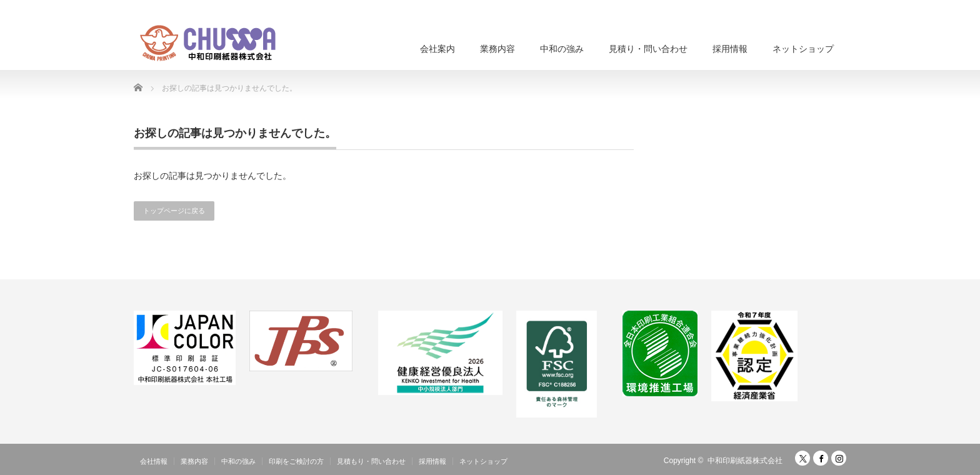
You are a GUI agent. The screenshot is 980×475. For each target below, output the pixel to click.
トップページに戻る (174, 211)
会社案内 (437, 49)
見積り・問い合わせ (648, 49)
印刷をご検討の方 (296, 461)
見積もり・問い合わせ (371, 461)
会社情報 (154, 461)
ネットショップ (803, 49)
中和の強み (562, 49)
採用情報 (730, 49)
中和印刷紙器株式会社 (745, 461)
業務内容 (497, 49)
